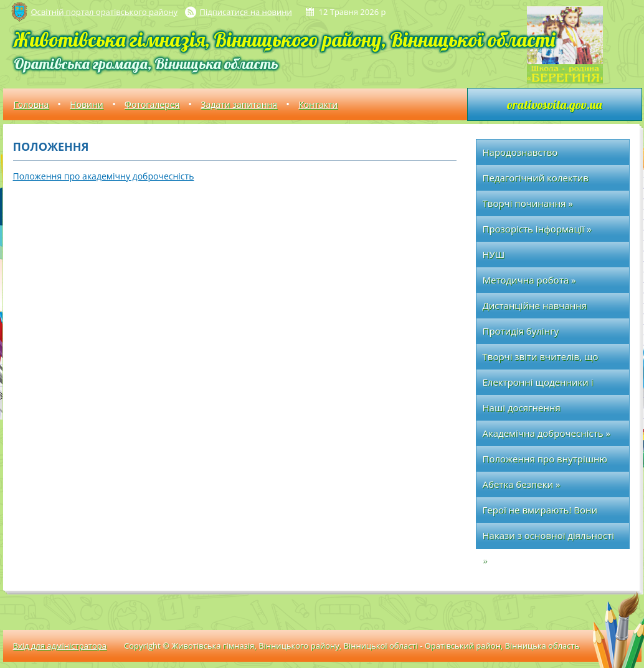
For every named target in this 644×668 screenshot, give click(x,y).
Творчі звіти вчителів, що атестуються (541, 360)
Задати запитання (239, 104)
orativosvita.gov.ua (554, 104)
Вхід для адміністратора (60, 646)
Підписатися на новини (246, 12)
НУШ (494, 254)
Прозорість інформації (537, 229)
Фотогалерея (152, 104)
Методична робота (529, 280)
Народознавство (520, 152)
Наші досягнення (522, 408)
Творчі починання (528, 203)
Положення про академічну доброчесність (104, 176)
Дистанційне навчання (535, 305)
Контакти (318, 104)
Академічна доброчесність (547, 433)
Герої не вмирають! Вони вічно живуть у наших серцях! (551, 513)
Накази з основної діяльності (549, 535)
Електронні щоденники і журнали (538, 385)
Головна (31, 104)
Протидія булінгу (521, 331)
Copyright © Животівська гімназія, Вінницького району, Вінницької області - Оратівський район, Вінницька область (352, 646)
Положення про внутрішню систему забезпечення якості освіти (549, 462)
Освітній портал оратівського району (104, 12)
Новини (86, 104)
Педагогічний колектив (536, 178)
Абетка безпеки (522, 484)
